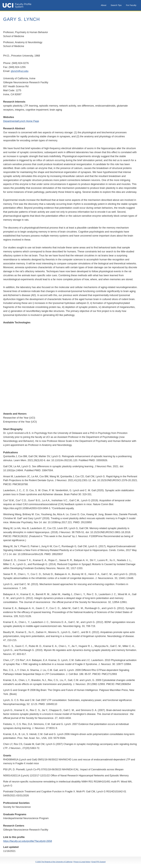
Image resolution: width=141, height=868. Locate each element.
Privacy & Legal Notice (82, 862)
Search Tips (116, 5)
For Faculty (131, 5)
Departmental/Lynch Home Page (21, 121)
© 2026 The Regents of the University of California (54, 862)
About (104, 5)
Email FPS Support (99, 862)
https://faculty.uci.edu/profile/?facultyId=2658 (28, 841)
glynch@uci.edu (20, 71)
